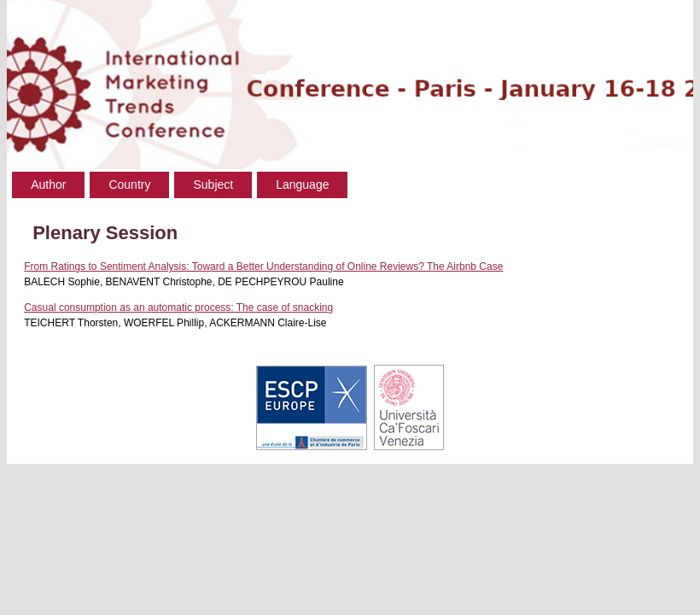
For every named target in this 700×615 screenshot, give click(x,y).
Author (48, 184)
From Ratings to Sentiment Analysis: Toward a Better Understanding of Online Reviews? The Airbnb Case (263, 266)
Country (129, 184)
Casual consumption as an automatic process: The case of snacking (178, 307)
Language (302, 184)
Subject (213, 184)
